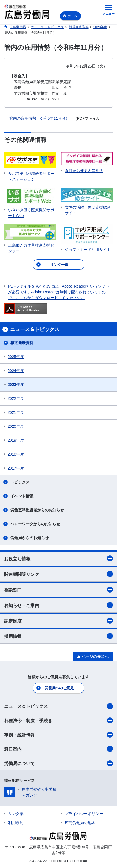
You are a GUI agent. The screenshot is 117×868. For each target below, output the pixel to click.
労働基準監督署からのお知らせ (37, 510)
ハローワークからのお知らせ (35, 524)
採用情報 (58, 636)
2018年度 (16, 454)
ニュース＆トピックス (58, 706)
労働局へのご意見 (59, 688)
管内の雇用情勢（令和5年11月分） (39, 118)
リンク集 (16, 814)
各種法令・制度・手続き (58, 720)
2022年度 (16, 398)
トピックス (20, 482)
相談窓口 (58, 590)
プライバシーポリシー (84, 814)
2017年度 (16, 468)
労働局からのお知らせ (30, 538)
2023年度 (16, 385)
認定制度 (58, 621)
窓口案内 (58, 749)
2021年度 (16, 412)
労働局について (58, 763)
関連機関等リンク (58, 574)
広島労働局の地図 (80, 823)
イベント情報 (22, 496)
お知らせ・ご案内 (58, 605)
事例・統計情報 (58, 735)
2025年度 (16, 357)
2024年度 (16, 371)
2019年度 (16, 440)
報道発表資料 (22, 343)
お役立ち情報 (58, 558)
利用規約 (16, 823)
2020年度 (16, 426)
